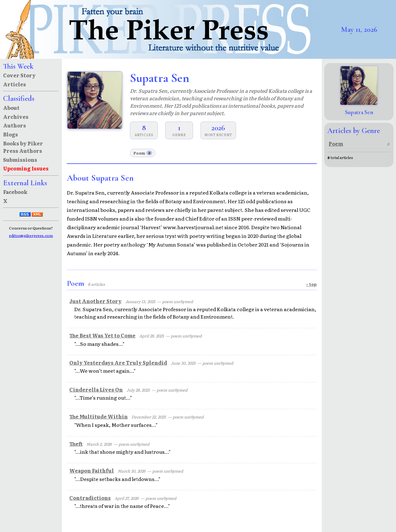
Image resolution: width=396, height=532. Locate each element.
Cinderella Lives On (96, 389)
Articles (15, 84)
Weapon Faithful (92, 470)
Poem (143, 153)
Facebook (15, 192)
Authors (15, 125)
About (11, 108)
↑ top (311, 284)
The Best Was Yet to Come (102, 335)
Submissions (20, 160)
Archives (16, 117)
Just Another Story (95, 301)
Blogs (11, 134)
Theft (76, 444)
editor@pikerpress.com (31, 235)
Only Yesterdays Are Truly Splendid (118, 363)
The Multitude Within (99, 416)
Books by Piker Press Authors (23, 147)
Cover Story (19, 75)
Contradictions (90, 498)
